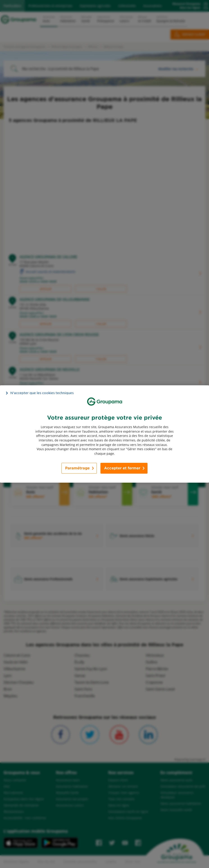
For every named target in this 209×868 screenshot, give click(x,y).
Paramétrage (77, 468)
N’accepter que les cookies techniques (42, 393)
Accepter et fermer (122, 468)
